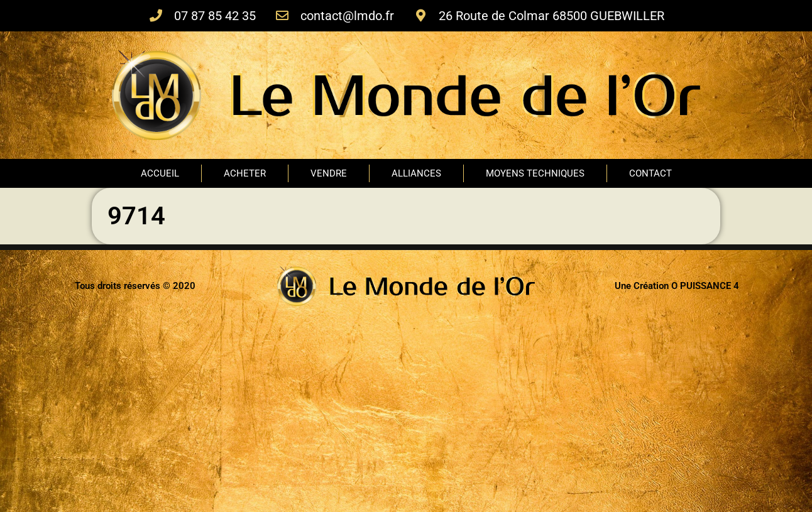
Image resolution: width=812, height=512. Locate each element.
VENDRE (329, 173)
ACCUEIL (160, 173)
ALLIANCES (416, 173)
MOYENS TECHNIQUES (535, 173)
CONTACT (650, 173)
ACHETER (245, 173)
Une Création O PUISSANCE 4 (677, 286)
